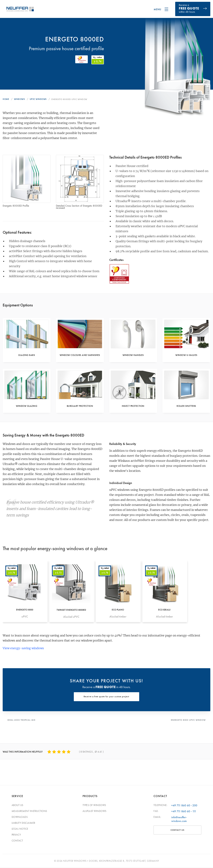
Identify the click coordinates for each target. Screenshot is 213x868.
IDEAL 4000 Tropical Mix (22, 721)
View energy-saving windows (23, 649)
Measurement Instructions (29, 811)
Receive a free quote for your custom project (107, 698)
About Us (17, 805)
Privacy (16, 835)
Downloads (20, 817)
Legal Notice (20, 829)
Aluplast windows (94, 811)
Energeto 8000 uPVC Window (188, 721)
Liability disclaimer (23, 823)
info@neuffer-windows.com (179, 819)
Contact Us (177, 830)
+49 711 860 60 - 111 (184, 811)
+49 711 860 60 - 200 (184, 806)
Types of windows (94, 805)
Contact (17, 841)
